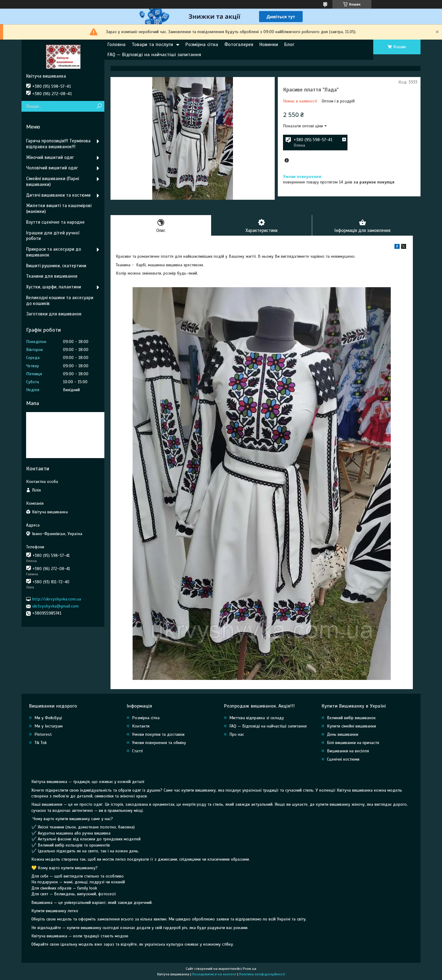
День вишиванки (343, 734)
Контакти (141, 726)
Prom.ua (250, 969)
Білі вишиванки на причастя (353, 743)
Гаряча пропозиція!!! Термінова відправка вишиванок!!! (58, 144)
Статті (137, 751)
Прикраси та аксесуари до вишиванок (54, 252)
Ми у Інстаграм (48, 726)
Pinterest (43, 734)
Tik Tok (41, 743)
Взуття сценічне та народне (55, 222)
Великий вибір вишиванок (351, 718)
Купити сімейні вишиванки (351, 726)
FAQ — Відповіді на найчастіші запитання (154, 55)
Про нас (237, 734)
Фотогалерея (239, 44)
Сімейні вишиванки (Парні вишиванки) (52, 181)
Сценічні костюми (343, 759)
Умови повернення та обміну (159, 743)
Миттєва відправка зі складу (257, 718)
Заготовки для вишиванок (54, 314)
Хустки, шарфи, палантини (54, 287)
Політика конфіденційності (262, 974)
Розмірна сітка (202, 44)
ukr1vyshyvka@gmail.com (55, 606)
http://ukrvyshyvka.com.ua (57, 599)
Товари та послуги (152, 44)
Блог (289, 44)
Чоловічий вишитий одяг (52, 168)
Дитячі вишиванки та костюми (58, 195)
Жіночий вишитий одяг (50, 157)
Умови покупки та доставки (158, 734)
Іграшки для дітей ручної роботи (53, 236)
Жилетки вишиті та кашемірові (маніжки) (59, 208)
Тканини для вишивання (52, 276)
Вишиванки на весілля (348, 751)
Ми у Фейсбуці (48, 718)
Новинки (269, 44)
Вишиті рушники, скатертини (56, 266)
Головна (116, 44)
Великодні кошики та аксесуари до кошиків (60, 301)
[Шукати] (99, 106)
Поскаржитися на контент (214, 974)
